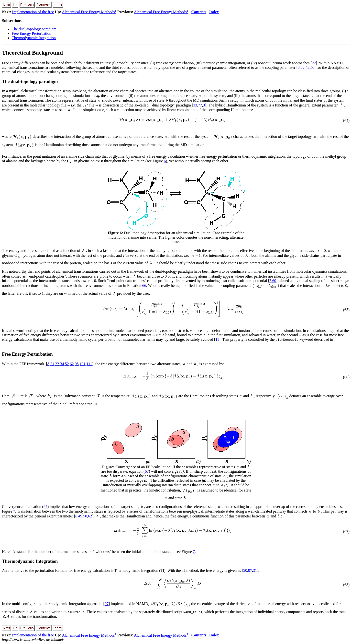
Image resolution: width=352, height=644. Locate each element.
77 (200, 105)
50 (312, 67)
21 (52, 364)
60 (274, 281)
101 (83, 364)
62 (303, 67)
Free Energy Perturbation (31, 33)
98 (77, 364)
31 (255, 570)
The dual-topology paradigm (34, 29)
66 (144, 286)
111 (89, 364)
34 (62, 364)
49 (308, 67)
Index (214, 12)
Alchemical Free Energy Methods (89, 12)
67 (147, 471)
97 (250, 570)
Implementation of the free (33, 12)
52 (67, 364)
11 (217, 339)
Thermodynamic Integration (34, 38)
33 (195, 105)
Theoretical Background (32, 53)
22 (314, 63)
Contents (199, 12)
